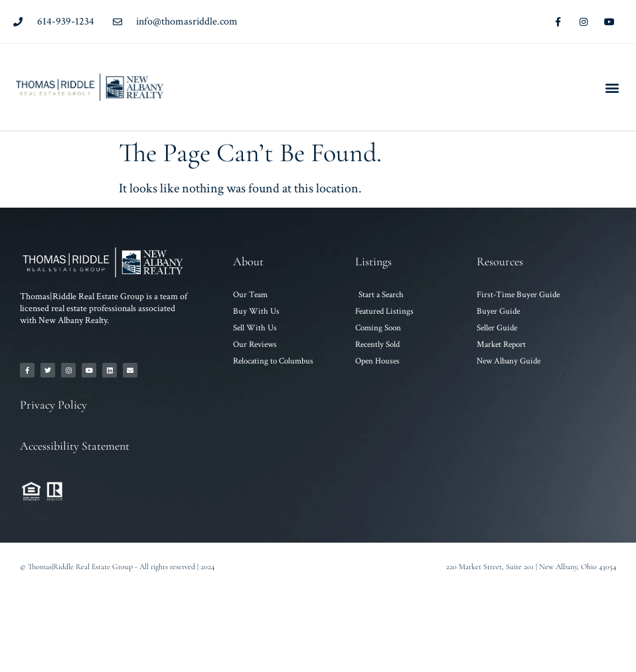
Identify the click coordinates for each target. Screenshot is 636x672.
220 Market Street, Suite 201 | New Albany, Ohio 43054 (531, 567)
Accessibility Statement (75, 446)
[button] (612, 87)
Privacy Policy (53, 405)
